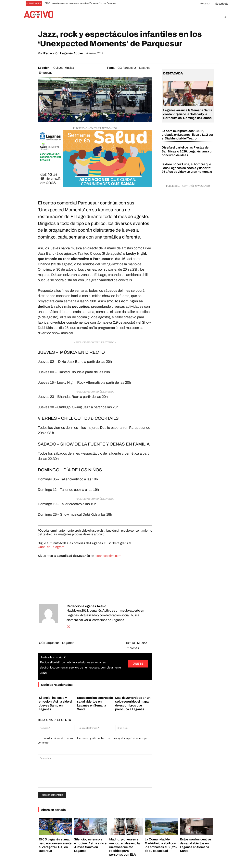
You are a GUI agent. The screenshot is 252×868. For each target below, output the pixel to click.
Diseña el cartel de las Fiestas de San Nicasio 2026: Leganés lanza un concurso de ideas (187, 151)
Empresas (46, 73)
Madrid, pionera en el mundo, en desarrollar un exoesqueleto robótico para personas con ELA (125, 847)
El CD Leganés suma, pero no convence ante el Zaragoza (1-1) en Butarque (80, 3)
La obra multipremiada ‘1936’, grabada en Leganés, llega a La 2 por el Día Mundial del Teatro (188, 135)
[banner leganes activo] (95, 186)
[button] (225, 17)
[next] (132, 3)
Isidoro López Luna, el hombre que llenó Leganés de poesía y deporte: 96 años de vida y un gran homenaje (187, 168)
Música (69, 68)
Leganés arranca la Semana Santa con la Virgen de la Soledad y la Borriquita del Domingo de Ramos (188, 114)
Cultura (58, 68)
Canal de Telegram (51, 547)
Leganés (145, 68)
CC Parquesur (127, 68)
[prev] (125, 3)
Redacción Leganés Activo (63, 53)
